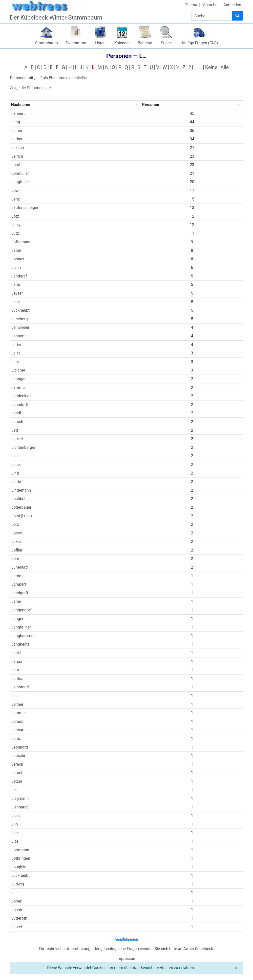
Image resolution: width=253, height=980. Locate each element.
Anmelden (232, 5)
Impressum (127, 959)
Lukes (17, 541)
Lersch (17, 422)
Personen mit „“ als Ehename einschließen (49, 78)
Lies (15, 456)
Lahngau (19, 379)
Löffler (17, 550)
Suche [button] (166, 43)
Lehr (15, 362)
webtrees (126, 940)
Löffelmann (21, 242)
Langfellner (21, 627)
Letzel (17, 781)
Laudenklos (21, 396)
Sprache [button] (210, 5)
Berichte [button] (145, 43)
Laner (16, 601)
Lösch (17, 910)
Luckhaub (20, 875)
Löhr (15, 559)
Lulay (16, 225)
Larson (17, 662)
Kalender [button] (122, 43)
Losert (17, 533)
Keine (211, 67)
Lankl (16, 653)
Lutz (15, 233)
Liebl (16, 302)
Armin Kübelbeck (198, 949)
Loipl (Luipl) (22, 516)
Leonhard (20, 747)
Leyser (17, 293)
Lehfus (17, 679)
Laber (16, 250)
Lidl (14, 790)
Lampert (19, 584)
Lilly (15, 824)
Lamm (17, 576)
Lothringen (21, 858)
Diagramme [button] (76, 43)
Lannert (18, 113)
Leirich (17, 156)
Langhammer (23, 636)
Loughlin (19, 867)
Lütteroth (19, 918)
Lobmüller (20, 173)
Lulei (15, 893)
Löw (15, 190)
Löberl (17, 901)
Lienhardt (20, 807)
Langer (17, 619)
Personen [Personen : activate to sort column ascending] (151, 105)
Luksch (18, 148)
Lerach (17, 764)
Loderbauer (21, 507)
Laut (15, 670)
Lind (15, 473)
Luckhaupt (21, 310)
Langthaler (21, 182)
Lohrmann (20, 850)
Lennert (18, 336)
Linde (16, 482)
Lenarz (17, 721)
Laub (16, 285)
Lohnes (18, 259)
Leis (15, 696)
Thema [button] (191, 5)
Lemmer (19, 713)
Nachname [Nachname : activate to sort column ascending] (21, 105)
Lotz (15, 216)
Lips (15, 841)
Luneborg (20, 319)
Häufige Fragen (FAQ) (199, 43)
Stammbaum (46, 43)
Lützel (17, 927)
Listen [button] (100, 43)
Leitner (17, 704)
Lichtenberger (23, 447)
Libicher (18, 370)
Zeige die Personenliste (30, 88)
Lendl (16, 413)
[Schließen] (236, 968)
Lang (16, 122)
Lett (15, 430)
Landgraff (20, 593)
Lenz (16, 199)
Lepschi (18, 756)
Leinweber (20, 327)
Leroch (17, 773)
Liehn (16, 267)
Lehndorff (20, 405)
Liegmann (20, 798)
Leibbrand (20, 687)
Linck (16, 465)
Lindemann (21, 490)
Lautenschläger (25, 208)
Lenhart (18, 730)
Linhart (18, 131)
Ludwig (18, 884)
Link (15, 833)
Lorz (15, 524)
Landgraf (19, 276)
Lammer (19, 388)
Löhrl (16, 165)
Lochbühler (21, 499)
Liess (16, 816)
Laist (16, 353)
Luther (17, 139)
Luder (16, 345)
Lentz (16, 739)
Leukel (17, 439)
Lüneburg (20, 567)
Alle (224, 67)
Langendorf (21, 610)
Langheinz (20, 644)
